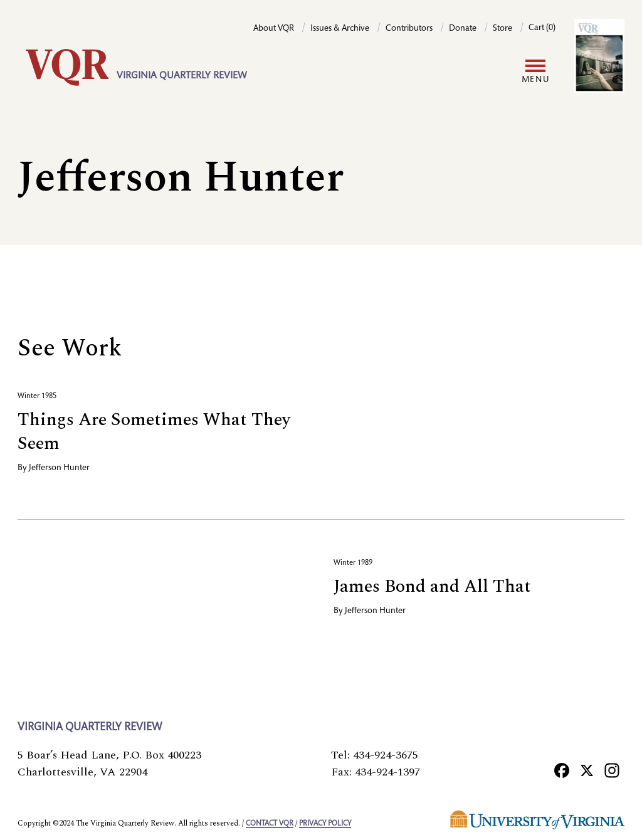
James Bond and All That (432, 586)
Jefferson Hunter (59, 468)
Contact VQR (270, 824)
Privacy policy (325, 824)
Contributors (409, 29)
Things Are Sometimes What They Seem (154, 432)
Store (503, 29)
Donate (463, 29)
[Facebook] (562, 770)
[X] (587, 770)
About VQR (274, 29)
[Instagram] (612, 770)
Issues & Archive (340, 29)
